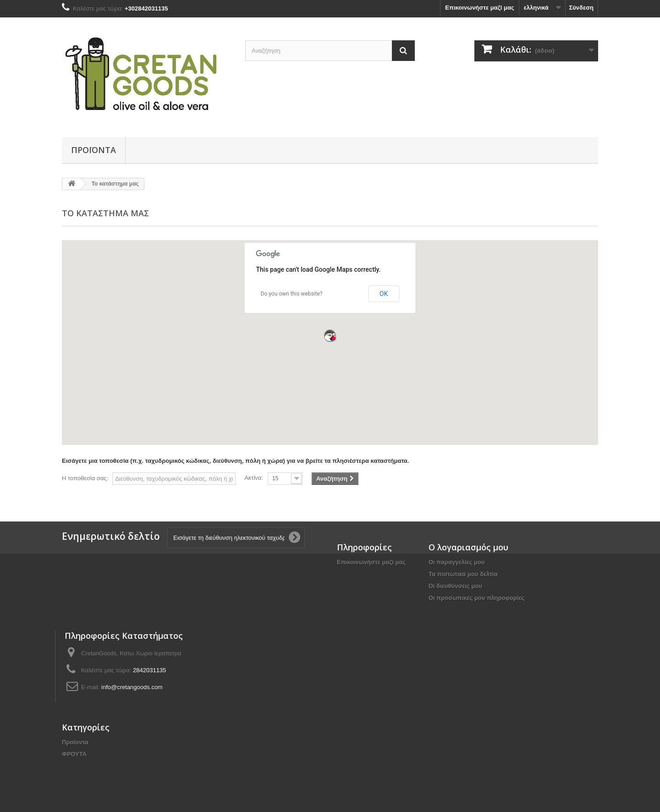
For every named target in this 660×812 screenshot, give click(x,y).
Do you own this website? (292, 294)
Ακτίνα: (254, 478)
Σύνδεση (582, 8)
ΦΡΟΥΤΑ (74, 754)
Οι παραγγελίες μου (456, 562)
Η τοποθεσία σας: (85, 478)
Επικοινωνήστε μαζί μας (479, 8)
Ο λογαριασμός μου (468, 547)
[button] (330, 335)
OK (384, 294)
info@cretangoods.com (132, 687)
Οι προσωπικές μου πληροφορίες (476, 598)
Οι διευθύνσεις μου (455, 586)
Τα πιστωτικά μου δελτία (463, 574)
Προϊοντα (93, 150)
